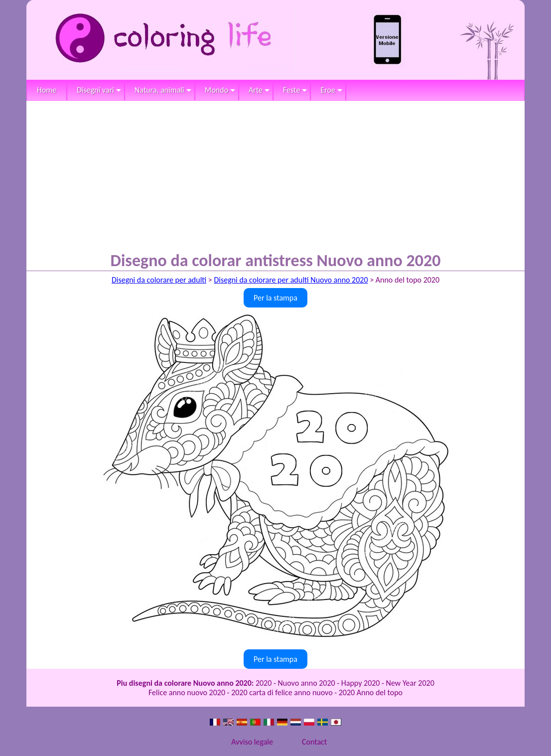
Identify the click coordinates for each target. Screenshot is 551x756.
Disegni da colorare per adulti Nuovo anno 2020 (291, 280)
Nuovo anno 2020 (306, 683)
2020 (264, 683)
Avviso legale (252, 742)
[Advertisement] (275, 175)
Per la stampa (275, 298)
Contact (314, 742)
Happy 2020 (361, 683)
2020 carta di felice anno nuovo (282, 692)
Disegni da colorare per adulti (159, 280)
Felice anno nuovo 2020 (187, 692)
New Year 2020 (410, 683)
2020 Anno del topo (371, 692)
